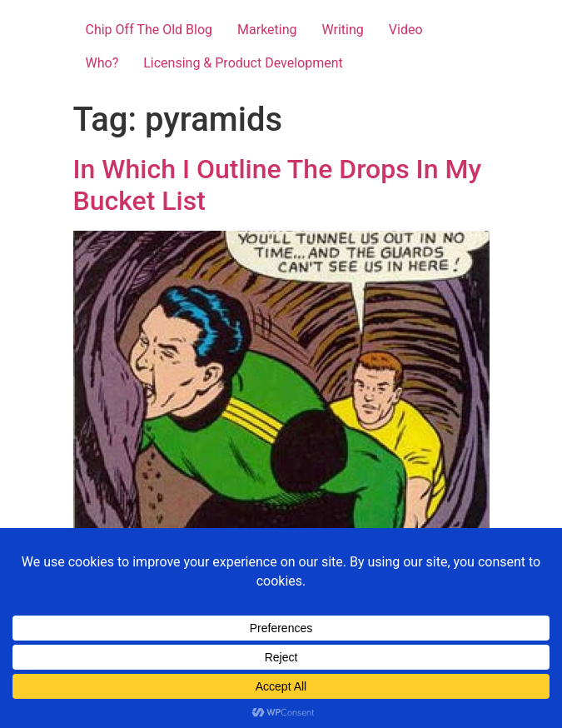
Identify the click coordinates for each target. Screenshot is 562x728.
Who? (102, 63)
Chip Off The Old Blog (149, 30)
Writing (343, 30)
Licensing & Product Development (243, 63)
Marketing (267, 30)
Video (406, 30)
